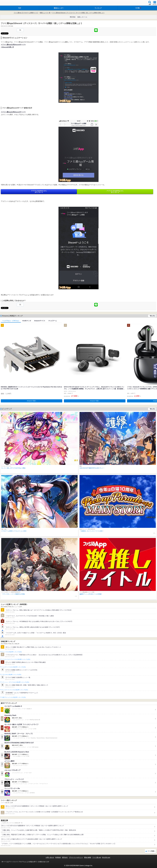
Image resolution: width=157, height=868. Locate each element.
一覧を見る (152, 316)
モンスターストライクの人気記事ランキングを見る (15, 690)
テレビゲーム (53, 321)
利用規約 (58, 857)
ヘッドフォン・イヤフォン (11, 321)
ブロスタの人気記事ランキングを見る (12, 675)
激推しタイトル (82, 17)
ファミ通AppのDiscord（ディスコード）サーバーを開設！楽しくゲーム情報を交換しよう (78, 13)
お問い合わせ (50, 857)
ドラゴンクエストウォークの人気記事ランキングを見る (16, 659)
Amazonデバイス (40, 321)
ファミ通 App (8, 3)
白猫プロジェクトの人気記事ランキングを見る (14, 697)
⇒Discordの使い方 (7, 47)
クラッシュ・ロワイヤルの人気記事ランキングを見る (16, 682)
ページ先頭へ (151, 851)
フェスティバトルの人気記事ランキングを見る (14, 667)
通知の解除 (88, 857)
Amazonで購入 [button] (32, 401)
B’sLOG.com (106, 857)
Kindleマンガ (27, 321)
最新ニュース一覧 (45, 13)
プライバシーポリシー (76, 857)
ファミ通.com (97, 857)
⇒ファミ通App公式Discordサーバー (13, 45)
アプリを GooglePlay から (115, 192)
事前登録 (73, 17)
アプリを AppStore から (39, 192)
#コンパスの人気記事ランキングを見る (12, 652)
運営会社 (65, 857)
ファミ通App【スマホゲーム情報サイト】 (26, 13)
